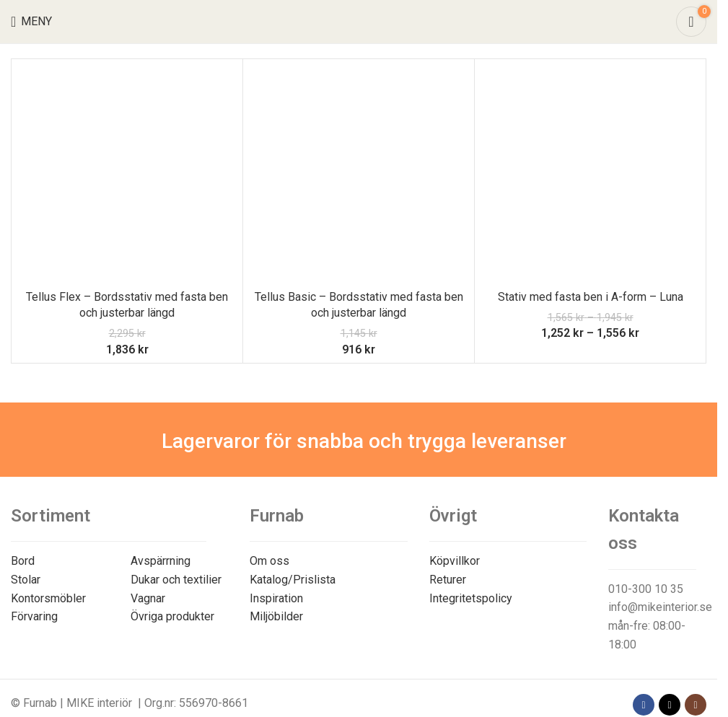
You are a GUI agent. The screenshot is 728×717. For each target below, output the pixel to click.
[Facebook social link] (644, 705)
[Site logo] (359, 21)
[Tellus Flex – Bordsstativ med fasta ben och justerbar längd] (127, 175)
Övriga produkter (172, 616)
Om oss (269, 561)
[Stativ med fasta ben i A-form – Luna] (590, 175)
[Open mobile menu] (31, 22)
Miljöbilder (276, 616)
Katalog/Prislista (293, 580)
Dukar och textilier (176, 580)
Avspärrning (161, 561)
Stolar (26, 580)
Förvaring (34, 616)
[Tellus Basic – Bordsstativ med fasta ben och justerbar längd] (359, 175)
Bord (23, 561)
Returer (448, 580)
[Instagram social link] (696, 705)
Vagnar (148, 598)
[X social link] (670, 705)
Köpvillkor (455, 561)
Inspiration (276, 598)
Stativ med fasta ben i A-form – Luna (591, 297)
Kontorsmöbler (48, 598)
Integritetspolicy (471, 598)
